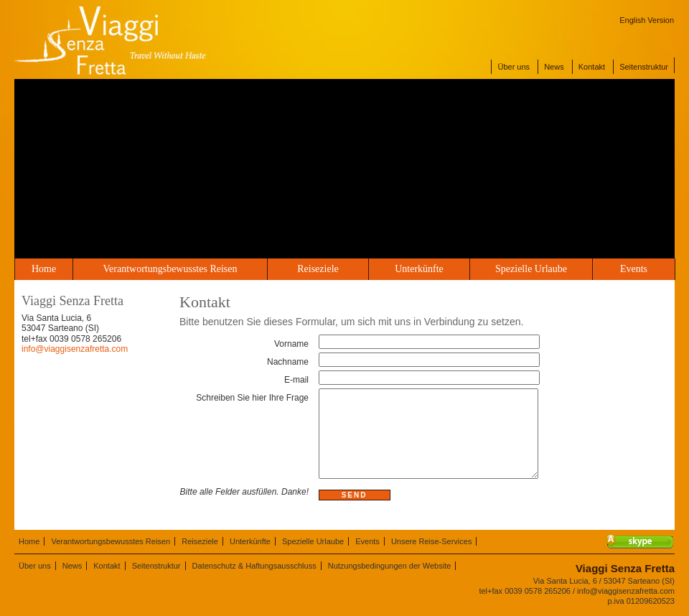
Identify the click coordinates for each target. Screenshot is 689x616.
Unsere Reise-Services (431, 541)
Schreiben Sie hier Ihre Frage (252, 398)
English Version (647, 20)
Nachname (288, 362)
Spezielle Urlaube (531, 269)
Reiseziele (318, 269)
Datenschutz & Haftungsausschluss (254, 566)
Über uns (514, 67)
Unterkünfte (419, 269)
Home (44, 269)
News (554, 67)
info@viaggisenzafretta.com (75, 349)
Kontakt (592, 67)
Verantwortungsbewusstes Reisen (170, 269)
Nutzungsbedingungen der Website (390, 566)
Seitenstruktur (644, 67)
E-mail (296, 380)
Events (634, 269)
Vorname (291, 344)
